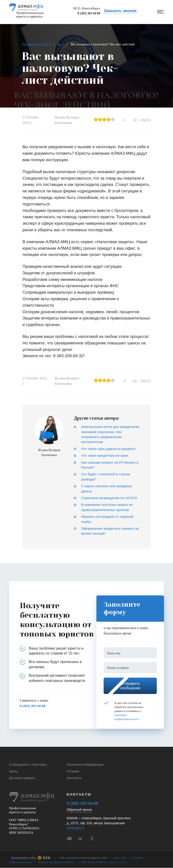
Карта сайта (121, 858)
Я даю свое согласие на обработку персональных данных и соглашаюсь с (123, 712)
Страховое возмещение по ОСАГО (110, 498)
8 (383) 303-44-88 (85, 14)
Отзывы (73, 772)
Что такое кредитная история (106, 455)
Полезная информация (84, 766)
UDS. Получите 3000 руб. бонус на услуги (107, 862)
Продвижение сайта (24, 858)
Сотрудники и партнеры (27, 766)
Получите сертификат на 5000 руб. (58, 862)
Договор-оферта (21, 778)
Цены (13, 772)
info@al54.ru (76, 828)
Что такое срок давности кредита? (110, 449)
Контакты (74, 778)
